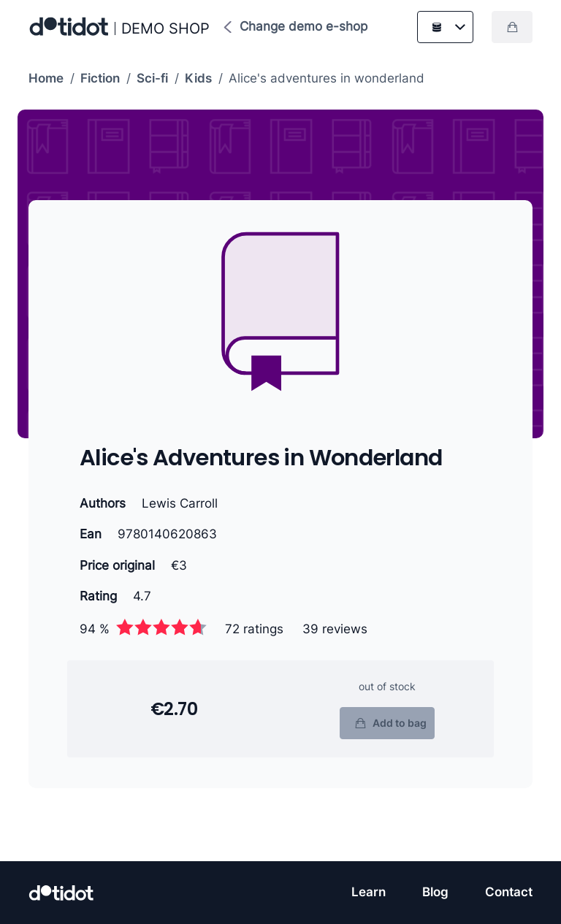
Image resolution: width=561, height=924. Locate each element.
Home (46, 78)
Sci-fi (152, 78)
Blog (435, 892)
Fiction (100, 78)
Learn (369, 892)
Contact (509, 892)
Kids (198, 78)
